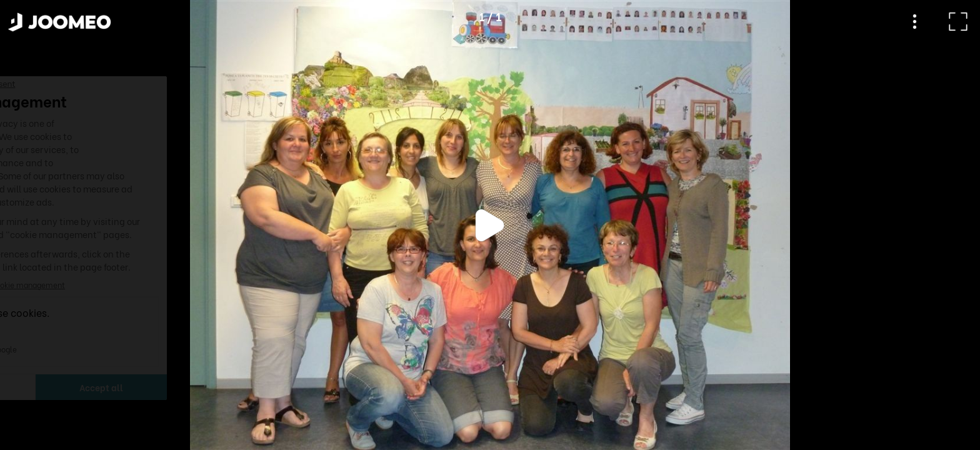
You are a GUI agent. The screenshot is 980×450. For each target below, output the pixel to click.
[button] (33, 386)
